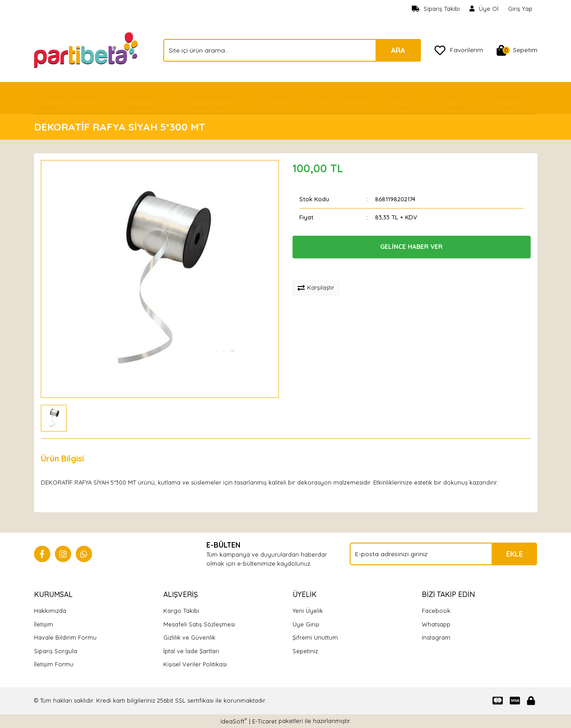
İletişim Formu (54, 664)
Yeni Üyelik (308, 611)
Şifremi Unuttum (315, 637)
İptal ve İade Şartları (191, 651)
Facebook (436, 611)
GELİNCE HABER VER (411, 247)
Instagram (436, 637)
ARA (398, 50)
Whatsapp (436, 624)
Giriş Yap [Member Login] (520, 9)
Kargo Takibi (181, 611)
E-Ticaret (264, 721)
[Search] (292, 50)
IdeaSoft (234, 721)
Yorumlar (116, 459)
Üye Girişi (306, 624)
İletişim (44, 624)
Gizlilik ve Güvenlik (189, 637)
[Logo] (87, 49)
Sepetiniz (305, 651)
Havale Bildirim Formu (65, 637)
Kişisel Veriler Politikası (195, 664)
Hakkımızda (50, 611)
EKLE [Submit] (515, 554)
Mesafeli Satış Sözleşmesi (199, 624)
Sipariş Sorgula (56, 651)
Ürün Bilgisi (62, 459)
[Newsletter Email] (443, 554)
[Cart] (517, 50)
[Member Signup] (484, 9)
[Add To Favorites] (323, 270)
